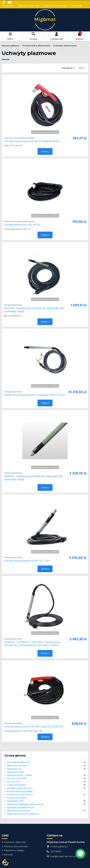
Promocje (76, 6)
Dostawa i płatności (29, 6)
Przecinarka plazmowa (20, 794)
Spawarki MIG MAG (18, 765)
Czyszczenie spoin (17, 798)
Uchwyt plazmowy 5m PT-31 (22, 225)
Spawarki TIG (14, 769)
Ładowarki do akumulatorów (23, 814)
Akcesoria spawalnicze (19, 788)
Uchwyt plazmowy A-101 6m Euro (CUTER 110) (33, 726)
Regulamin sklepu (14, 850)
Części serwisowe (16, 785)
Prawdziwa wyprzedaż (20, 791)
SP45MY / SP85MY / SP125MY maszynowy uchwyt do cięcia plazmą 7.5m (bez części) (32, 643)
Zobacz (45, 151)
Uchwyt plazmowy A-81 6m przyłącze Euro (31, 141)
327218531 (56, 851)
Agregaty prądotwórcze (20, 807)
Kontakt (9, 854)
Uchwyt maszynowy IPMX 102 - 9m (27, 561)
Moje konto (8, 6)
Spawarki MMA (15, 772)
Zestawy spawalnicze (19, 810)
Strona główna (15, 756)
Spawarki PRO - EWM (19, 775)
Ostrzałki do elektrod (18, 762)
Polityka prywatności (55, 6)
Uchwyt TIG (13, 782)
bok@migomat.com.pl (63, 856)
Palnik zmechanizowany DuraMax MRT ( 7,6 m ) (35, 395)
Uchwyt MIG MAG (17, 778)
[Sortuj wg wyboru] (68, 68)
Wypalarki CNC (15, 801)
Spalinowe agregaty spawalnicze (25, 804)
